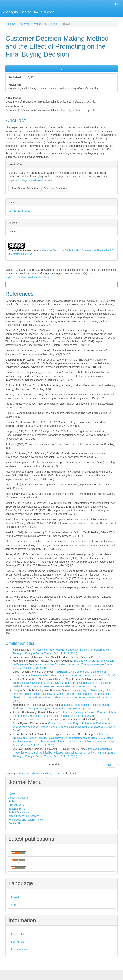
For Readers (18, 934)
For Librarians (19, 949)
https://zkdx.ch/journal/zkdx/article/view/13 (32, 180)
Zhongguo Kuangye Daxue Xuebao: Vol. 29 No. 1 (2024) (45, 653)
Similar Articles (20, 643)
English (15, 897)
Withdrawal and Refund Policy (26, 820)
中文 (14, 905)
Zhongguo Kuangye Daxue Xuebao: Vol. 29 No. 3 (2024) (62, 716)
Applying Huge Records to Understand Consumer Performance (73, 650)
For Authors (18, 942)
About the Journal (19, 798)
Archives (25, 24)
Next (111, 765)
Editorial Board (17, 809)
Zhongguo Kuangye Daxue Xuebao (29, 12)
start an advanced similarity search (41, 773)
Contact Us (15, 823)
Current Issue (16, 805)
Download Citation (55, 188)
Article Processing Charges (24, 816)
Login (117, 4)
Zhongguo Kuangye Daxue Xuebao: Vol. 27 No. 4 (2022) (83, 675)
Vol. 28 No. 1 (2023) (46, 24)
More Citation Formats (25, 188)
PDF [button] (62, 69)
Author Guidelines (19, 812)
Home (12, 24)
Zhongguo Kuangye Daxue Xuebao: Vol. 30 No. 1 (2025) (64, 686)
